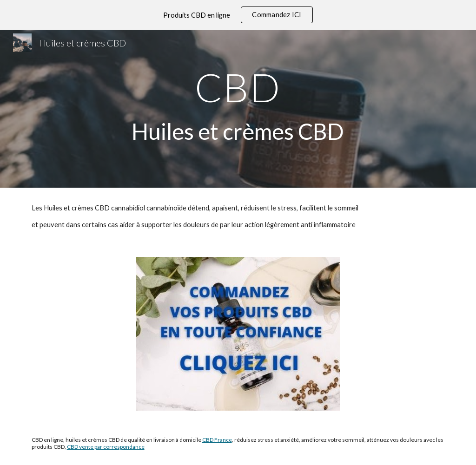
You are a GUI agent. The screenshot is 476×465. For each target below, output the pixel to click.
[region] (238, 15)
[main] (238, 108)
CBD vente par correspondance (106, 447)
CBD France (217, 440)
